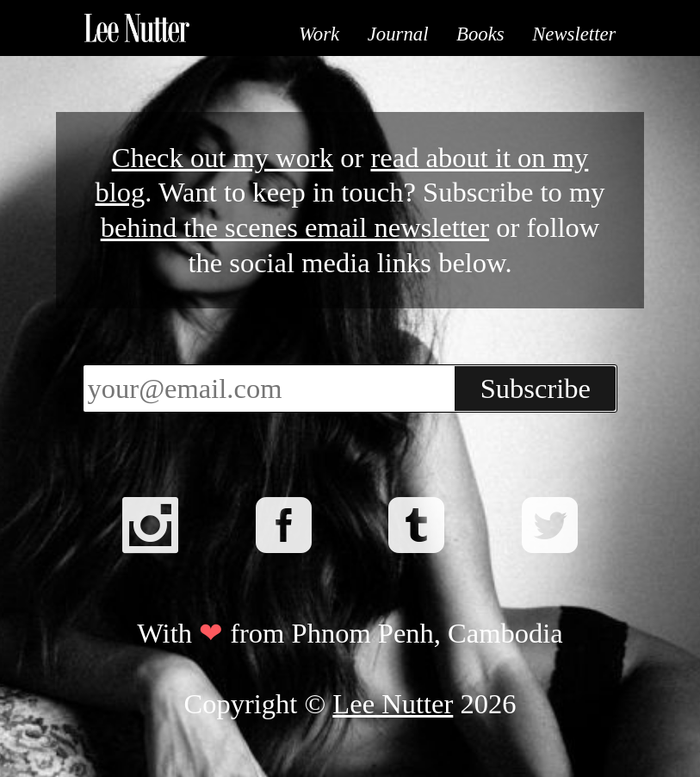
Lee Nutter (393, 704)
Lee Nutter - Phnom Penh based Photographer (137, 28)
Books (480, 34)
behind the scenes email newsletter (295, 227)
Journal (398, 34)
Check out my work (223, 158)
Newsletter (574, 34)
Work (319, 34)
